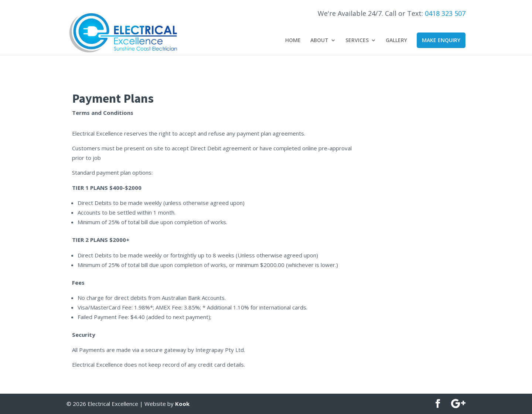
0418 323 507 (445, 13)
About (319, 41)
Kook (182, 404)
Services (357, 41)
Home (293, 41)
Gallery (396, 41)
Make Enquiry (441, 40)
